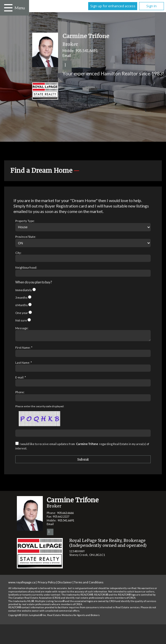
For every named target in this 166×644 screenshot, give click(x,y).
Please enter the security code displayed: (40, 408)
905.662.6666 (65, 514)
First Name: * (24, 349)
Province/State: (26, 237)
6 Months (22, 305)
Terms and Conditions (89, 584)
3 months (21, 298)
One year (22, 313)
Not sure (21, 320)
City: (18, 253)
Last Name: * (24, 364)
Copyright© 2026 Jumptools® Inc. (27, 617)
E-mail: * (21, 379)
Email (67, 56)
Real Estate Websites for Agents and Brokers (73, 617)
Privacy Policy (47, 584)
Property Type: (25, 221)
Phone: (20, 394)
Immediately (24, 290)
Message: (22, 328)
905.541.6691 (87, 51)
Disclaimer (65, 584)
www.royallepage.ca (22, 584)
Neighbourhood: (26, 267)
